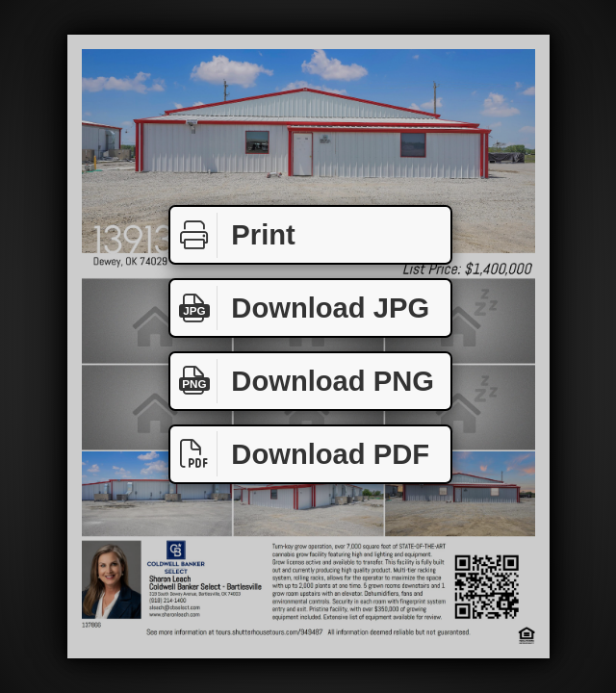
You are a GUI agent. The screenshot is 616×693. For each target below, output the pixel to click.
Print (233, 235)
